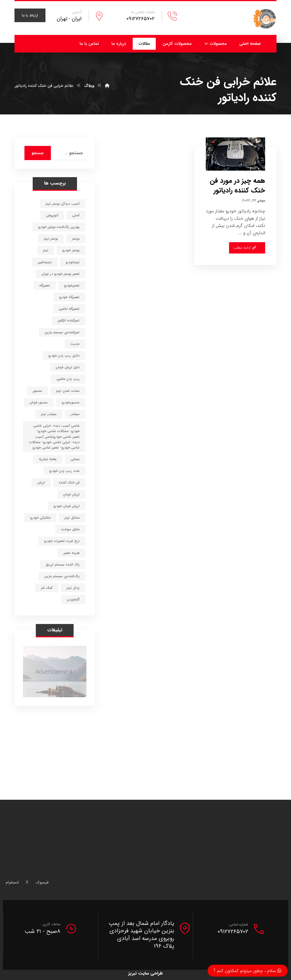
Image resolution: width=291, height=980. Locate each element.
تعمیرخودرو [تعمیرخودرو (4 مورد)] (72, 285)
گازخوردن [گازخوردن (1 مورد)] (73, 599)
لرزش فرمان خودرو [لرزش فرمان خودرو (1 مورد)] (66, 506)
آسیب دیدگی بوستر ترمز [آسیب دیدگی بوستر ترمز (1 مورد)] (63, 204)
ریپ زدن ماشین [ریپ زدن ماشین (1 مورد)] (68, 379)
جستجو (38, 153)
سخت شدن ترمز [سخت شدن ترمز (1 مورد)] (68, 391)
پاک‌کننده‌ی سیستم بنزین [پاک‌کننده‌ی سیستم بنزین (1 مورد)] (62, 576)
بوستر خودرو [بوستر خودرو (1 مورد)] (71, 250)
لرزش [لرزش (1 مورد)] (41, 482)
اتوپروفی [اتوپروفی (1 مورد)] (52, 215)
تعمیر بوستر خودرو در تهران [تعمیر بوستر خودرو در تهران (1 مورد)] (61, 274)
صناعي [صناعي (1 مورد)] (75, 459)
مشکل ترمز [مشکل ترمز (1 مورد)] (72, 518)
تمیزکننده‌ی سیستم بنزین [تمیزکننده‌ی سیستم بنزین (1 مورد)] (62, 332)
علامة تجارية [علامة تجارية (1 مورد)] (48, 459)
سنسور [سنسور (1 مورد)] (37, 391)
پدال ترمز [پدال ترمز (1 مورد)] (73, 588)
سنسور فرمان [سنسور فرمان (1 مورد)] (39, 402)
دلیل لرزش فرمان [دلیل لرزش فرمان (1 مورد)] (68, 367)
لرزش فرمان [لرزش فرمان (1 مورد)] (71, 494)
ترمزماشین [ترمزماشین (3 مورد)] (45, 262)
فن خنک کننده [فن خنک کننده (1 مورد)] (69, 482)
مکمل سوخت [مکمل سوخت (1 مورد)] (70, 529)
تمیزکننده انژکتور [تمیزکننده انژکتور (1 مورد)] (69, 320)
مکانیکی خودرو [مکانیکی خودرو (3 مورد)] (40, 518)
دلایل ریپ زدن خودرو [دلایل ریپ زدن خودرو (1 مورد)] (64, 356)
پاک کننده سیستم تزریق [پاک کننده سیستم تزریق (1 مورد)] (63, 565)
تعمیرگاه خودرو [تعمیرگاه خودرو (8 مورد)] (69, 297)
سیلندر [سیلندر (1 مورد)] (75, 414)
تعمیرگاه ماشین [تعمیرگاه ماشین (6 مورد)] (69, 309)
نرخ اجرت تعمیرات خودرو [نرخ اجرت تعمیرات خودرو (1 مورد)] (62, 541)
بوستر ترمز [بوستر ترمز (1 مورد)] (51, 239)
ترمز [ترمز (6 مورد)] (46, 250)
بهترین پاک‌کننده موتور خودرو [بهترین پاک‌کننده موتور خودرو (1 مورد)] (59, 227)
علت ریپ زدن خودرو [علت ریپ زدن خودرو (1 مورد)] (64, 471)
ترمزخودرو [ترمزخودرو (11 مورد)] (73, 262)
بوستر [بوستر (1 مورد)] (76, 239)
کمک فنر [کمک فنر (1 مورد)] (47, 588)
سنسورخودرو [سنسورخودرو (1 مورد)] (71, 402)
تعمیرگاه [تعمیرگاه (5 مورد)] (45, 285)
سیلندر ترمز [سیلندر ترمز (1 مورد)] (49, 414)
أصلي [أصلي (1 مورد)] (76, 215)
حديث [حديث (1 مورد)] (75, 344)
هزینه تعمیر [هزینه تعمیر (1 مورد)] (71, 553)
